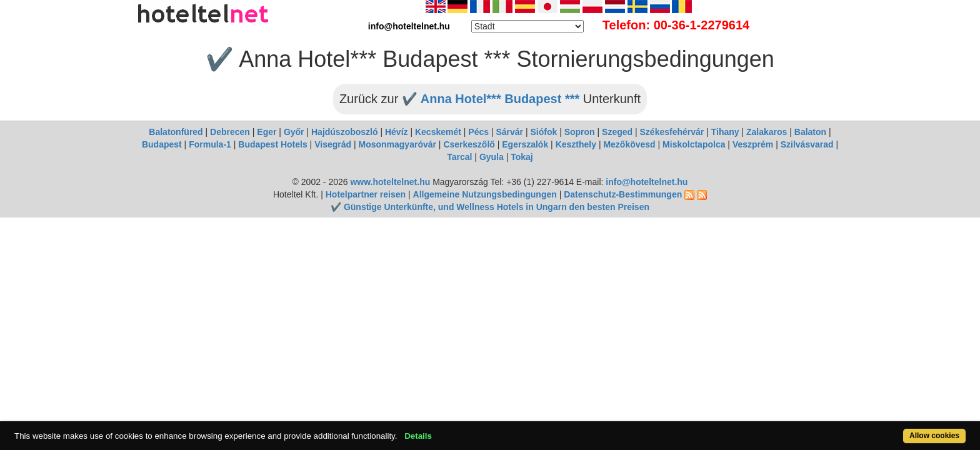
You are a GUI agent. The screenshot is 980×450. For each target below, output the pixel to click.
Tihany (725, 132)
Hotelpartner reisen (366, 194)
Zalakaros (767, 132)
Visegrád (333, 144)
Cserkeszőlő (469, 144)
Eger (267, 132)
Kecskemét (438, 132)
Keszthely (576, 144)
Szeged (617, 132)
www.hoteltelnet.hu (390, 182)
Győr (294, 132)
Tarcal (459, 157)
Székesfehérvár (672, 132)
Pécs (478, 132)
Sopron (580, 132)
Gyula (492, 157)
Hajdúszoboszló (345, 132)
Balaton (810, 132)
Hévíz (397, 132)
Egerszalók (525, 144)
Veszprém (753, 144)
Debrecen (230, 132)
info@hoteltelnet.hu (647, 182)
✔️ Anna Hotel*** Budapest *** (491, 99)
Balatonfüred (176, 132)
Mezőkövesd (629, 144)
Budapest (162, 144)
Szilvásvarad (807, 144)
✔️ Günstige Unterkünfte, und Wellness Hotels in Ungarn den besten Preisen (490, 207)
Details (467, 429)
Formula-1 (210, 144)
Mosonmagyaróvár (397, 144)
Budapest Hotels (272, 144)
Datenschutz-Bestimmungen (623, 194)
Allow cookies (883, 429)
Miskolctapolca (694, 144)
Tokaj (522, 157)
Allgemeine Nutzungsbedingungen (485, 194)
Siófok (543, 132)
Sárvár (509, 132)
